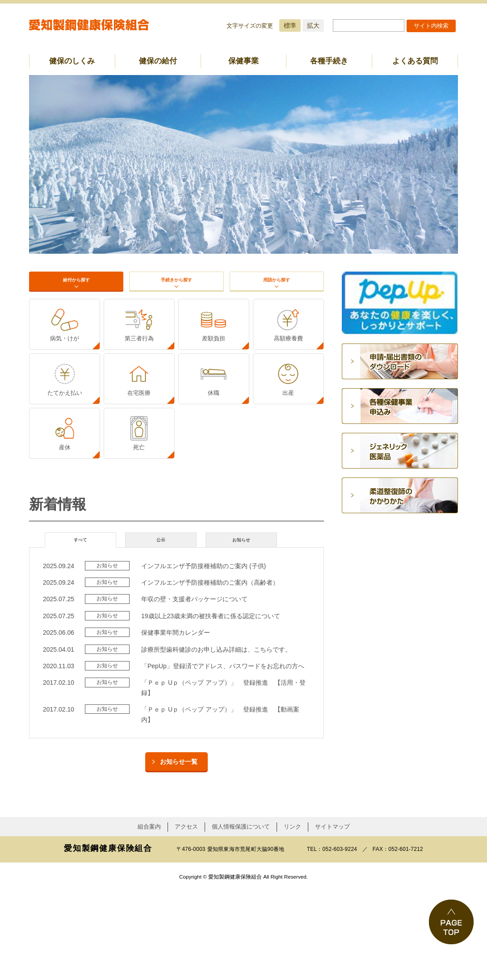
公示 (161, 626)
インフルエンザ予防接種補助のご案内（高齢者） (210, 672)
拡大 (313, 25)
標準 (290, 25)
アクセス (186, 916)
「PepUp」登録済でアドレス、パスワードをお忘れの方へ (223, 756)
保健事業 (243, 61)
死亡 (139, 525)
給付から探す (76, 292)
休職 (214, 450)
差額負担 (214, 375)
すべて (80, 626)
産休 (65, 525)
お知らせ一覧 (179, 851)
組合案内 (149, 916)
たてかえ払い (65, 450)
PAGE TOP (451, 922)
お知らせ (241, 626)
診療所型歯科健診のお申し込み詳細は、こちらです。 (216, 739)
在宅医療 (139, 450)
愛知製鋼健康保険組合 (89, 25)
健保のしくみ (72, 61)
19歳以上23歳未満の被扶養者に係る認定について (211, 705)
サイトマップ (332, 916)
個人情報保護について (241, 916)
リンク (292, 916)
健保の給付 (158, 61)
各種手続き (329, 61)
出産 (288, 450)
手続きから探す (177, 292)
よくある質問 (415, 61)
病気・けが (65, 375)
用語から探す (277, 292)
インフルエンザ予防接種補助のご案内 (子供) (204, 655)
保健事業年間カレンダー (176, 722)
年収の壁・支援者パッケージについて (194, 689)
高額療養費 (288, 375)
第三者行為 (139, 375)
